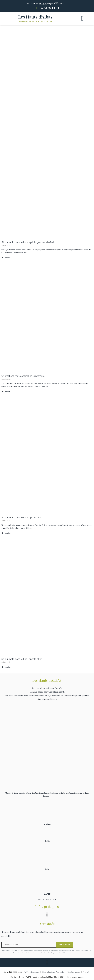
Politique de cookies (31, 972)
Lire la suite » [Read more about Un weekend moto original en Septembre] (6, 391)
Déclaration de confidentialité (53, 972)
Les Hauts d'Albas (35, 17)
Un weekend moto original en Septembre (23, 376)
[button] (82, 18)
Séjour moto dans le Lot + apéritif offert (22, 518)
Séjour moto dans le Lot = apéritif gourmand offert (28, 242)
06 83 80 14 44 (49, 8)
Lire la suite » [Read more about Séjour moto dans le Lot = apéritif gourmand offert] (6, 258)
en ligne (43, 3)
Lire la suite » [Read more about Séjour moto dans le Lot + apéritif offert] (6, 533)
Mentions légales (74, 972)
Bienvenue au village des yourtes (35, 21)
